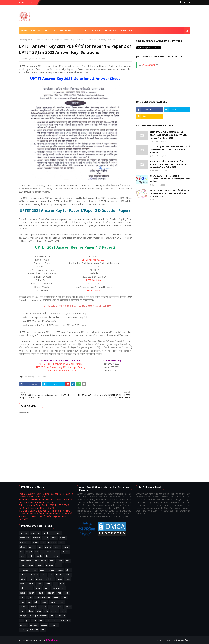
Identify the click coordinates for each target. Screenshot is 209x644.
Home (21, 2)
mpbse (39, 579)
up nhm (23, 625)
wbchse (43, 607)
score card (65, 620)
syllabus (36, 538)
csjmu (57, 547)
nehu (22, 584)
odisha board (41, 561)
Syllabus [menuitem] (95, 31)
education (61, 616)
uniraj (60, 561)
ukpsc (64, 611)
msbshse (50, 579)
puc (29, 602)
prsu (52, 561)
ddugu (32, 547)
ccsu (61, 542)
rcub (48, 620)
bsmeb (41, 593)
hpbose (50, 565)
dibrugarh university (38, 616)
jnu (21, 620)
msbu (60, 579)
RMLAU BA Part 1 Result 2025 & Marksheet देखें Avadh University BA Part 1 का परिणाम (170, 179)
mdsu (22, 579)
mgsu (34, 570)
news (38, 377)
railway (30, 611)
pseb (39, 584)
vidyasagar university (29, 630)
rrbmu (48, 584)
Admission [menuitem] (66, 31)
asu (43, 542)
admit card (25, 538)
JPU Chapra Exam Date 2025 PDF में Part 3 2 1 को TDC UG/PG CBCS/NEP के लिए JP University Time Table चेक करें (46, 512)
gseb (66, 593)
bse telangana (59, 588)
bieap (38, 588)
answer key (30, 377)
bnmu (47, 588)
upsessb (34, 625)
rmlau (54, 538)
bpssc (68, 607)
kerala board (26, 561)
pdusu (31, 584)
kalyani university (43, 597)
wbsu (52, 607)
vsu (43, 630)
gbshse (40, 565)
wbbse (33, 607)
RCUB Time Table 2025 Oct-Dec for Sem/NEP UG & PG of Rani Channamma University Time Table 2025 (168, 164)
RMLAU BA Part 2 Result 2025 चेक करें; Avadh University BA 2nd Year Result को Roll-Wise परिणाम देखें (170, 193)
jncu (40, 547)
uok (22, 588)
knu (34, 620)
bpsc (60, 607)
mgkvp (48, 547)
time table (56, 533)
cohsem (51, 593)
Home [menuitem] (24, 31)
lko (37, 552)
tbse (62, 584)
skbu (39, 611)
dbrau (23, 547)
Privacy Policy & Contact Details (177, 640)
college (23, 616)
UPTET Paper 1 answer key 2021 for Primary (61, 364)
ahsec (29, 588)
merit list (24, 533)
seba (36, 602)
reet (55, 620)
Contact (30, 2)
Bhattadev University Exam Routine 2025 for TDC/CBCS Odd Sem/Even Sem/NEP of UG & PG (45, 501)
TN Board (34, 575)
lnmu (64, 597)
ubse (68, 570)
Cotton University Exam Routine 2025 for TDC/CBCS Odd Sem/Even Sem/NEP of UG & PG (44, 506)
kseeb (56, 597)
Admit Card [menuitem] (127, 31)
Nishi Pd (24, 59)
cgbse (30, 565)
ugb (46, 611)
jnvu (51, 575)
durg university (52, 556)
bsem (32, 593)
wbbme (23, 607)
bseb (30, 556)
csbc (44, 575)
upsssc (44, 625)
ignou (29, 597)
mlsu (31, 579)
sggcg (60, 570)
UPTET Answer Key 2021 (94, 260)
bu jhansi (52, 542)
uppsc (53, 602)
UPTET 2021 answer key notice (61, 371)
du (52, 616)
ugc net (54, 611)
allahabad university (50, 552)
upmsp (23, 575)
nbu (22, 611)
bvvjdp (39, 556)
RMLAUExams (94, 290)
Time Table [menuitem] (110, 31)
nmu (22, 602)
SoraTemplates (35, 640)
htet (22, 597)
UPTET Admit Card (94, 280)
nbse (68, 579)
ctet (59, 593)
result (46, 533)
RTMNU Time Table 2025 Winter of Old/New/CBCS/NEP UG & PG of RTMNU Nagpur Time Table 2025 (168, 135)
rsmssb (51, 570)
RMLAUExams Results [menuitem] (42, 31)
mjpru (66, 547)
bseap (23, 593)
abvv (68, 561)
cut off (63, 538)
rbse (42, 570)
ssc (21, 552)
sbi (55, 584)
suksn (36, 542)
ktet (41, 620)
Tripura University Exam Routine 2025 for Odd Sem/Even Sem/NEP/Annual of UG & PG (46, 495)
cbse (22, 565)
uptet (28, 40)
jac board (24, 570)
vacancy (54, 625)
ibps (58, 565)
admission (35, 533)
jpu (28, 620)
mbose (59, 575)
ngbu (22, 556)
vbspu (29, 552)
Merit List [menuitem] (81, 31)
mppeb (65, 552)
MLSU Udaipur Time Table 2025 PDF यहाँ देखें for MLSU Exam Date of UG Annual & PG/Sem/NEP (170, 150)
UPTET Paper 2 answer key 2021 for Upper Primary (61, 367)
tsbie (44, 602)
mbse (68, 575)
